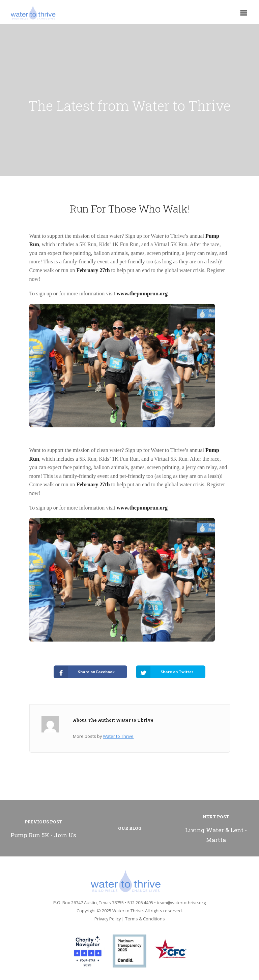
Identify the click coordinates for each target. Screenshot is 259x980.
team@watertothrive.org (181, 903)
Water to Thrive (118, 736)
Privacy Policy (108, 919)
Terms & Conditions (145, 919)
